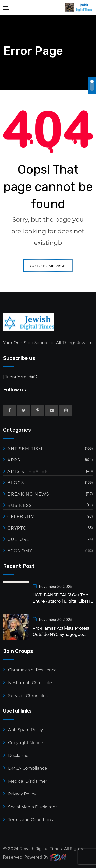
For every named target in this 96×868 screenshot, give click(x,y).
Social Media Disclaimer (33, 807)
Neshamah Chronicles (31, 683)
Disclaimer (19, 755)
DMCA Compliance (28, 768)
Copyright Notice (26, 743)
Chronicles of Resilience (32, 670)
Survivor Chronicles (28, 696)
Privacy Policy (22, 794)
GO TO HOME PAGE (48, 266)
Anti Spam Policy (26, 730)
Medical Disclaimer (28, 781)
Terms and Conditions (31, 820)
